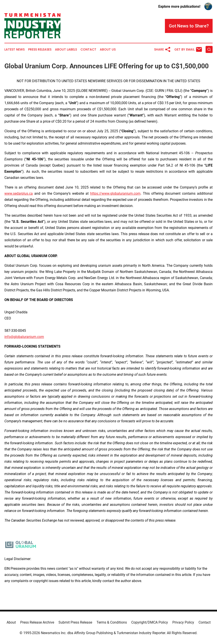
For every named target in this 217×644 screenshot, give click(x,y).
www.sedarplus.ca (19, 193)
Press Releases (40, 50)
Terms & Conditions (112, 622)
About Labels (66, 50)
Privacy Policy (183, 622)
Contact (88, 50)
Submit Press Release (75, 622)
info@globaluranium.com (24, 337)
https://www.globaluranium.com (115, 193)
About (11, 622)
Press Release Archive (37, 622)
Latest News (15, 50)
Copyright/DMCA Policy (150, 622)
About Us (108, 50)
